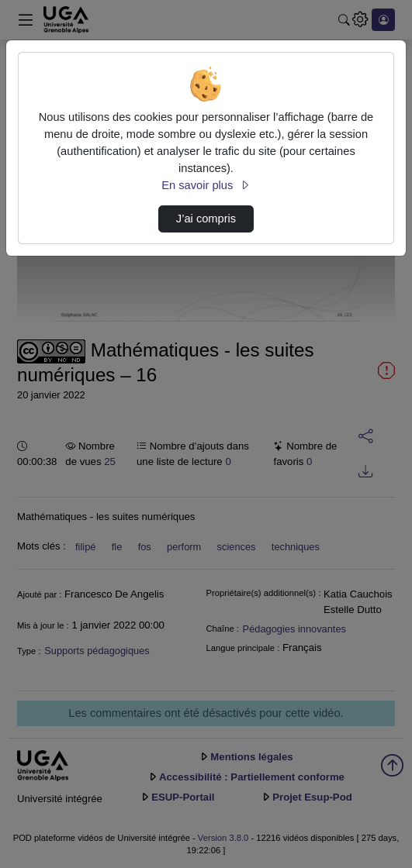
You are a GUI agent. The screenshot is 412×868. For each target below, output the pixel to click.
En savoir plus (206, 185)
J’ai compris (206, 219)
